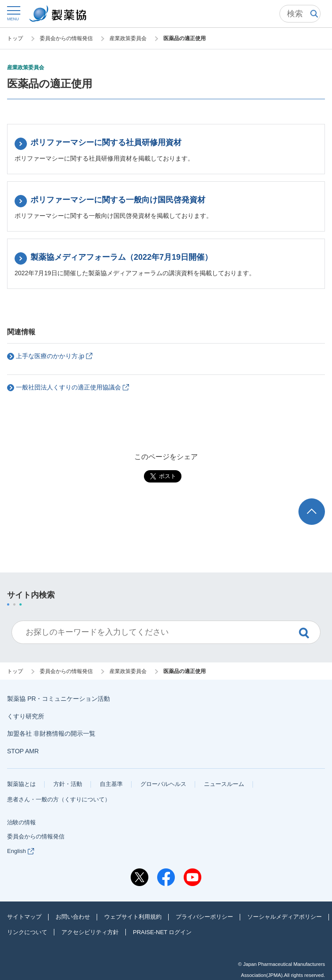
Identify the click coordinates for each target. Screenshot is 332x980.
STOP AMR (23, 751)
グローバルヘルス (163, 784)
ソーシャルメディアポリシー (285, 917)
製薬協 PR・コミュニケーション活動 (58, 699)
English (21, 851)
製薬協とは (21, 784)
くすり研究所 (26, 716)
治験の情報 (21, 822)
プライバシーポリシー (204, 917)
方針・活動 (68, 784)
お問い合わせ (73, 917)
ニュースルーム (224, 784)
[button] (13, 13)
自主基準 (111, 784)
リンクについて (27, 932)
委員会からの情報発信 (36, 836)
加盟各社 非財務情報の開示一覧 (51, 733)
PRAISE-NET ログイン (162, 932)
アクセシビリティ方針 (90, 932)
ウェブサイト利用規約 (133, 917)
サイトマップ (24, 917)
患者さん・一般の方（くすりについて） (59, 799)
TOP (320, 503)
